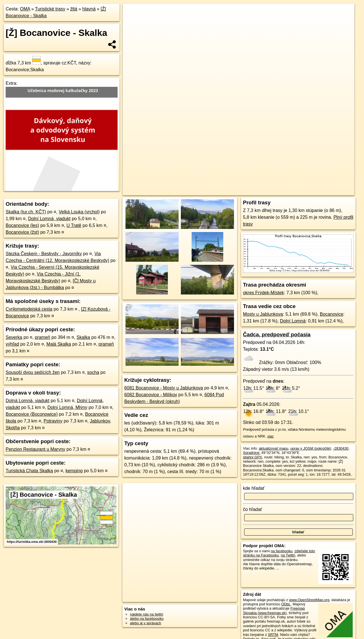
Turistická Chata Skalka (29, 471)
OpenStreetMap (256, 191)
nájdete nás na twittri (147, 614)
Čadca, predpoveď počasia (277, 334)
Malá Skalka (59, 344)
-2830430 (341, 448)
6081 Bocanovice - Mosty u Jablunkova (164, 388)
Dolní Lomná (293, 321)
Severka (14, 337)
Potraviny (53, 421)
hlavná (89, 9)
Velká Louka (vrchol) (79, 212)
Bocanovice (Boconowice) (32, 414)
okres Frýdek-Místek (264, 293)
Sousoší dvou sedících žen (33, 372)
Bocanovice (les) (22, 225)
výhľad (12, 344)
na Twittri (288, 555)
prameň (42, 337)
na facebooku (282, 551)
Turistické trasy (50, 9)
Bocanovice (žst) (22, 232)
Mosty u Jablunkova (263, 314)
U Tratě (74, 225)
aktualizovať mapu (274, 448)
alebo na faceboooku (147, 619)
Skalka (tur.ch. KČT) (26, 212)
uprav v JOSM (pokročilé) (311, 448)
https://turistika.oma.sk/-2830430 (329, 191)
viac (271, 436)
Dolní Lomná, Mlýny (67, 407)
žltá (74, 9)
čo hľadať (253, 509)
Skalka (83, 337)
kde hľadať (254, 488)
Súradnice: (252, 453)
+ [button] (132, 13)
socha (93, 372)
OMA (25, 9)
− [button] (132, 22)
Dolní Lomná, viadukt (49, 219)
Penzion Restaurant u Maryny (35, 449)
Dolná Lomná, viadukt (28, 401)
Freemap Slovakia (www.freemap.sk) (274, 610)
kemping (74, 471)
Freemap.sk (285, 191)
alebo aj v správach (146, 623)
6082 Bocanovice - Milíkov (151, 395)
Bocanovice (332, 314)
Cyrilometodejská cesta (29, 309)
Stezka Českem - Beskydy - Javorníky (44, 254)
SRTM (273, 635)
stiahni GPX (253, 457)
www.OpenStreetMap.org (309, 600)
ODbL (286, 604)
